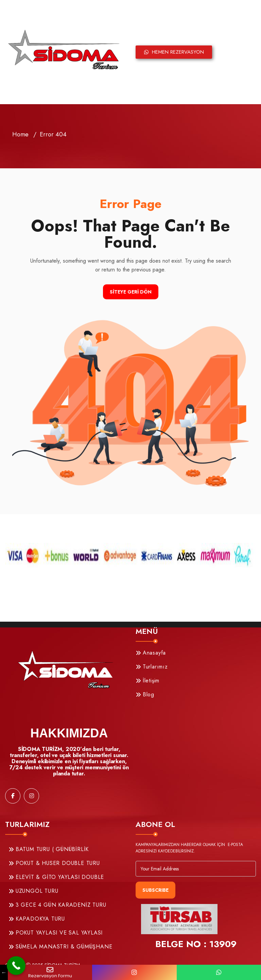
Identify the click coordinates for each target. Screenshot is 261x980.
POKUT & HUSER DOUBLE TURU (54, 863)
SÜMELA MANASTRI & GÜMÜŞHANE (60, 947)
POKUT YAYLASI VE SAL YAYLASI (56, 933)
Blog (145, 694)
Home (20, 134)
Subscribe (155, 890)
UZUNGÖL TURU (33, 891)
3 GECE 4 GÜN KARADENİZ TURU (57, 905)
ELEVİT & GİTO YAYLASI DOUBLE (56, 877)
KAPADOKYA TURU (37, 919)
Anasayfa (151, 653)
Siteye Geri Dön (131, 292)
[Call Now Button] (16, 966)
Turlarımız (152, 667)
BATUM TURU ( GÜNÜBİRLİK (49, 849)
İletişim (147, 681)
